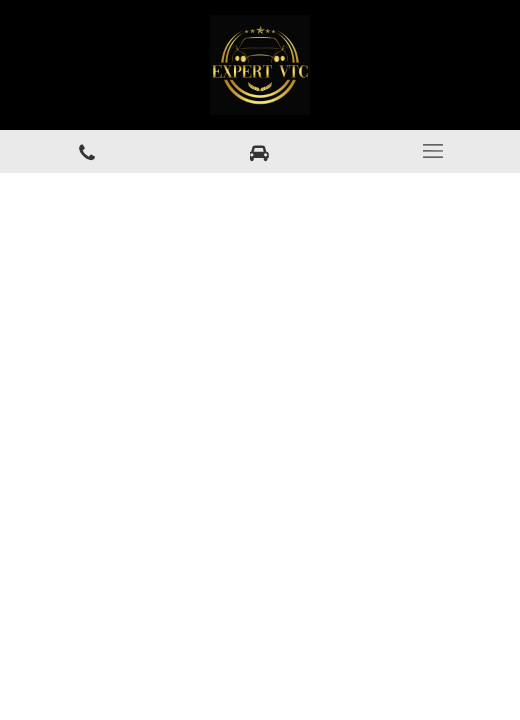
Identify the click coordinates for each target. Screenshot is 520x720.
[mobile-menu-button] (433, 151)
